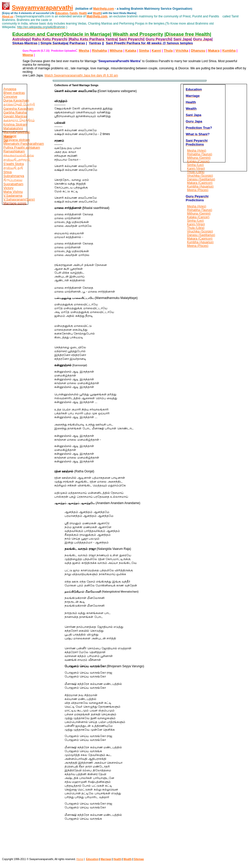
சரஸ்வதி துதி (13, 168)
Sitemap (139, 859)
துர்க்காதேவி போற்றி (19, 104)
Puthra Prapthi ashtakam (22, 147)
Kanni (156, 51)
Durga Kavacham (16, 100)
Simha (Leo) (195, 165)
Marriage (106, 859)
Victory (8, 188)
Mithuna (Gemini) (199, 158)
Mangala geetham (17, 132)
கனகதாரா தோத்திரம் (19, 120)
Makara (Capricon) (200, 183)
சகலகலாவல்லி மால (19, 155)
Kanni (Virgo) (196, 169)
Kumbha (229, 51)
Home (8, 137)
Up (6, 141)
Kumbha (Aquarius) (200, 186)
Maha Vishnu (13, 192)
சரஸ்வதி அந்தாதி (17, 159)
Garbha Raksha (15, 112)
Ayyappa (10, 89)
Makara (214, 51)
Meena (28, 55)
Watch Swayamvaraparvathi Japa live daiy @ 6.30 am (81, 75)
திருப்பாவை (13, 180)
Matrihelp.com (104, 9)
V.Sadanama (13, 196)
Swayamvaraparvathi (42, 8)
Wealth (97, 13)
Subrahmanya (14, 176)
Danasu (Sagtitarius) (201, 179)
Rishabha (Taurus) (200, 154)
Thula (168, 51)
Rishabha (100, 51)
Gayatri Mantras (15, 116)
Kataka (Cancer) (198, 161)
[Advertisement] (17, 316)
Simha (144, 51)
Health (83, 13)
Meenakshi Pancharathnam (24, 144)
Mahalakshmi (13, 128)
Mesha (84, 51)
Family (74, 13)
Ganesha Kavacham (18, 109)
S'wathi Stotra (14, 164)
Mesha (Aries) (197, 151)
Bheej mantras (14, 93)
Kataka (131, 51)
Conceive (10, 97)
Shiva (8, 172)
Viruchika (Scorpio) (200, 176)
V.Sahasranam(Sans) (19, 199)
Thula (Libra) (196, 172)
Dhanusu (198, 51)
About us (8, 16)
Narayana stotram (17, 140)
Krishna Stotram (15, 124)
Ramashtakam (14, 151)
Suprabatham (13, 184)
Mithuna (116, 51)
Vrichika (182, 51)
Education (62, 13)
